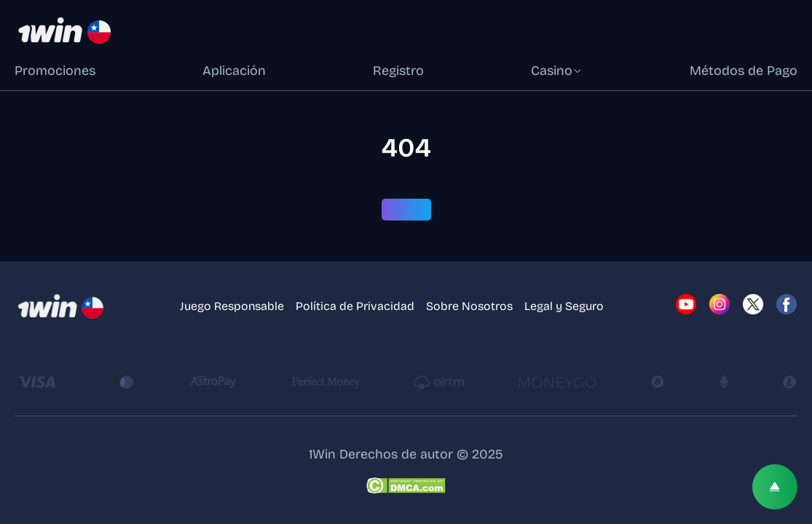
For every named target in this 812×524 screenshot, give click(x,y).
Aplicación (234, 71)
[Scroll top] (775, 487)
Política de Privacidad (355, 306)
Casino (557, 71)
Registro (398, 71)
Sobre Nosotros (469, 306)
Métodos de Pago (744, 71)
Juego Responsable (232, 306)
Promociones (55, 71)
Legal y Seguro (564, 306)
